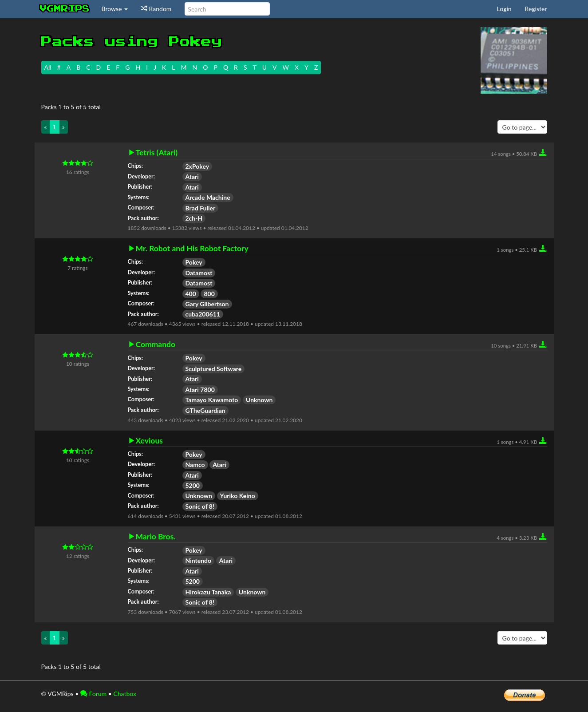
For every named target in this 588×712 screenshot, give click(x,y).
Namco (195, 465)
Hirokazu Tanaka (208, 592)
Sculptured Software (214, 369)
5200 (193, 485)
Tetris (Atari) (157, 153)
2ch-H (194, 218)
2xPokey (197, 166)
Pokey (194, 262)
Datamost (199, 273)
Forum (93, 694)
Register (536, 9)
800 (209, 294)
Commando (156, 344)
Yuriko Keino (238, 496)
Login (504, 9)
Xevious (149, 441)
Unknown (259, 400)
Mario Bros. (156, 537)
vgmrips (65, 9)
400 (191, 294)
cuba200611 (203, 314)
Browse (115, 9)
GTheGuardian (205, 410)
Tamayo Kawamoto (212, 400)
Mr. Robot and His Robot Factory (192, 249)
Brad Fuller (201, 208)
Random (156, 9)
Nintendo (199, 560)
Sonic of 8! (200, 506)
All (48, 67)
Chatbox (125, 694)
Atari (192, 176)
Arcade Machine (208, 197)
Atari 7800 (200, 390)
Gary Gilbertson (207, 304)
